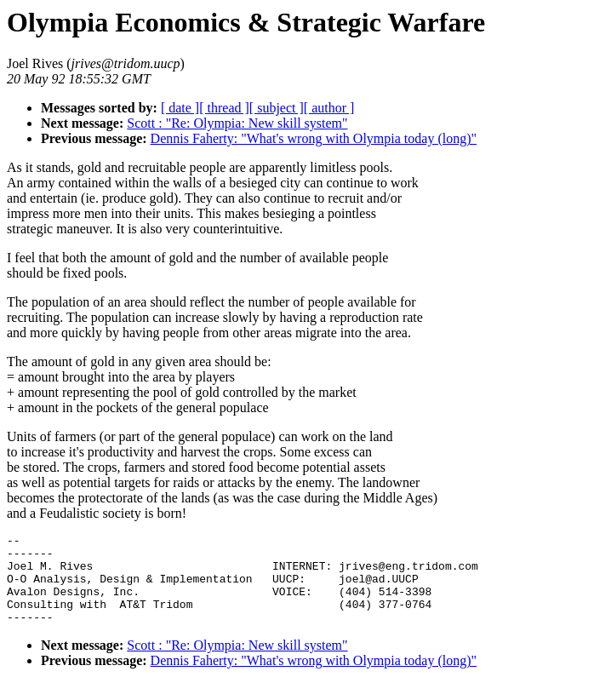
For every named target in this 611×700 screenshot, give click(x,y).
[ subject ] (277, 108)
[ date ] (180, 108)
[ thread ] (224, 108)
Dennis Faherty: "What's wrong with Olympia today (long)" (314, 138)
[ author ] (329, 108)
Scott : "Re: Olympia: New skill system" (237, 123)
